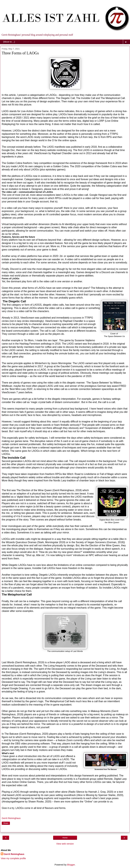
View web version (65, 844)
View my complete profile (13, 858)
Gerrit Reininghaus (14, 854)
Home (65, 838)
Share (6, 823)
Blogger (71, 865)
